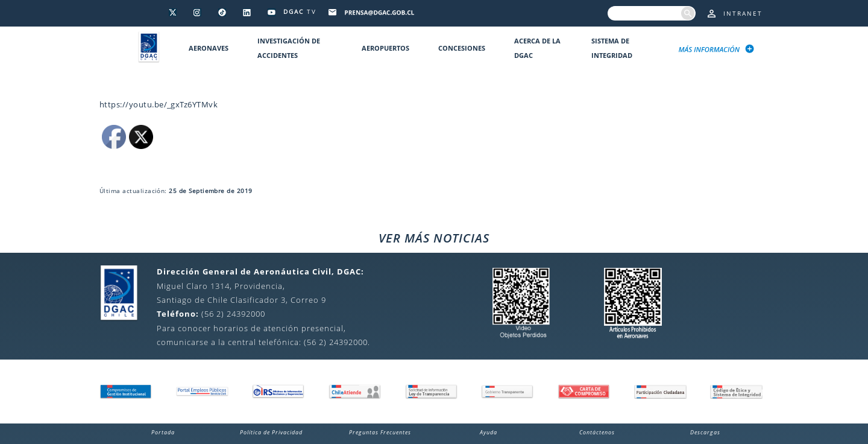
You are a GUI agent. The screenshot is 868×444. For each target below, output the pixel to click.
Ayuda (489, 432)
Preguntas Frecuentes (380, 432)
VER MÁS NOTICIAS (434, 238)
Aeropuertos (385, 48)
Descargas (705, 432)
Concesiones (462, 48)
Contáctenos (597, 432)
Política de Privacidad (271, 432)
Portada (163, 432)
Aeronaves (209, 48)
